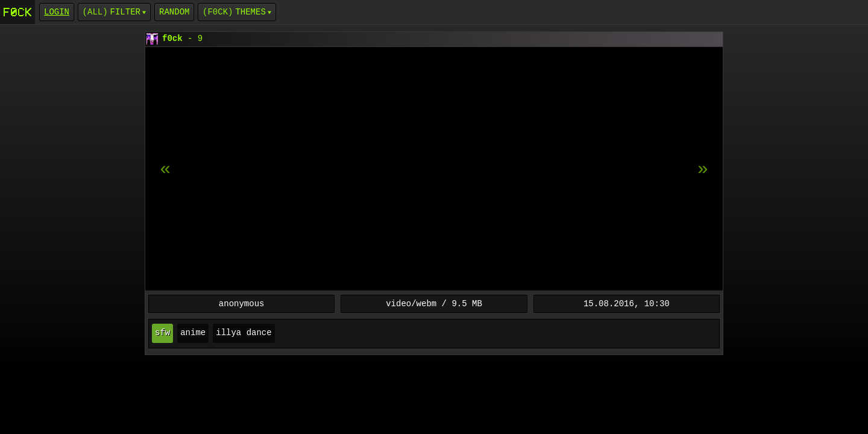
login (57, 12)
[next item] (165, 169)
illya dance (244, 333)
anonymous (242, 303)
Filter (125, 12)
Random (174, 12)
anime (193, 333)
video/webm (411, 303)
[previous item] (703, 169)
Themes (250, 12)
